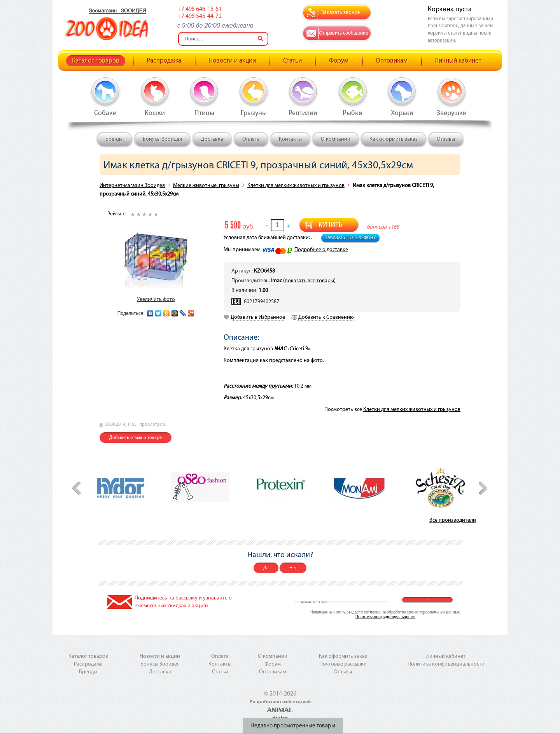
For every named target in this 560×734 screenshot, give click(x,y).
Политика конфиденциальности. (385, 617)
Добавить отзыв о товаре (136, 438)
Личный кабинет (458, 61)
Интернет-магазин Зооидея (132, 186)
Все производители (453, 520)
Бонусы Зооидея (162, 139)
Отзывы (446, 139)
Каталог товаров (96, 61)
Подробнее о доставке (321, 250)
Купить (331, 225)
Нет (293, 568)
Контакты (290, 139)
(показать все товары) (309, 281)
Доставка (212, 139)
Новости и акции (232, 61)
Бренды (115, 139)
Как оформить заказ (394, 139)
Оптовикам (392, 61)
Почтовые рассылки (343, 664)
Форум (339, 61)
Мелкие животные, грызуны (206, 186)
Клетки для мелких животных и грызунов (296, 186)
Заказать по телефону (350, 238)
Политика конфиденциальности (446, 664)
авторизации (441, 40)
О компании (336, 139)
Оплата (251, 139)
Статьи (292, 61)
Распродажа (164, 61)
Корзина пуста (450, 10)
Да (266, 568)
